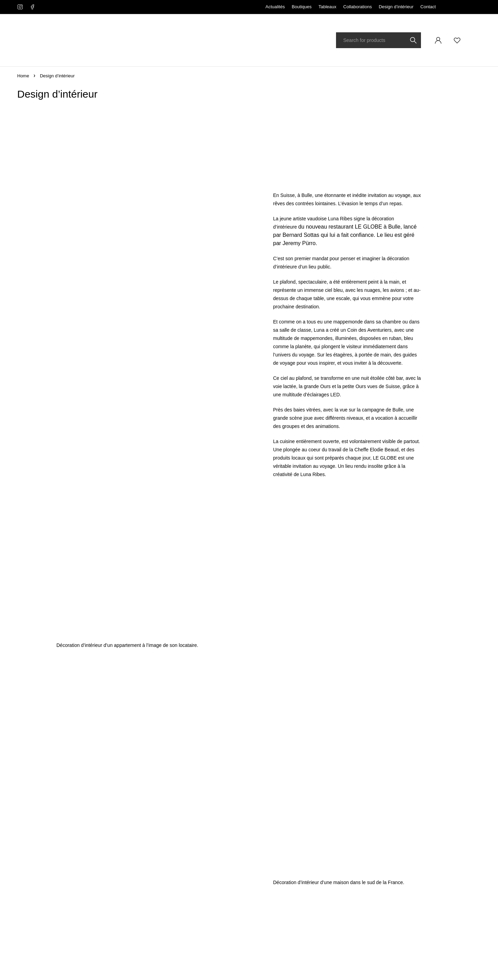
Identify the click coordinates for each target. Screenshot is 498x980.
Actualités (275, 7)
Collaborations (358, 7)
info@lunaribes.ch (34, 847)
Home (23, 76)
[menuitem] (463, 7)
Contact (428, 7)
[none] (463, 7)
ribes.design (172, 961)
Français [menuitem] (462, 7)
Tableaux (327, 7)
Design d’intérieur (396, 7)
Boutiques (302, 7)
